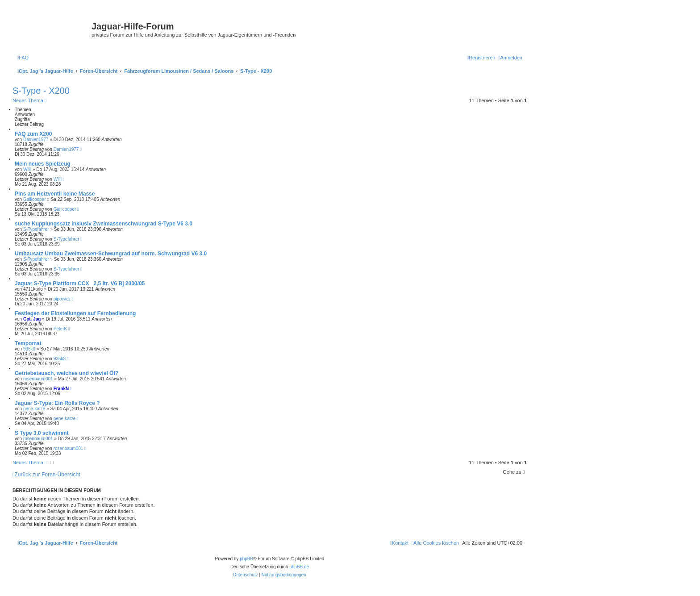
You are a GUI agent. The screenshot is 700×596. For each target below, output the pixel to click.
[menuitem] (23, 58)
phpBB (246, 559)
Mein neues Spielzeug (43, 164)
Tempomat (28, 343)
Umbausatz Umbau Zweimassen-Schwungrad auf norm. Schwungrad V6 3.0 (111, 254)
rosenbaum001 (38, 379)
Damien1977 (36, 140)
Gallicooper (35, 199)
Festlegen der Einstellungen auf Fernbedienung (75, 313)
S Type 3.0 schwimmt (42, 433)
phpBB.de (299, 567)
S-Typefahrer (36, 229)
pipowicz (62, 299)
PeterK (60, 329)
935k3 (29, 349)
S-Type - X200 (41, 91)
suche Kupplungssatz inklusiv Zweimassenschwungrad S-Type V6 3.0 (104, 224)
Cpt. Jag (32, 319)
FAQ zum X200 (33, 134)
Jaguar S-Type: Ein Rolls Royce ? (57, 403)
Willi (27, 169)
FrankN (61, 389)
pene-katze (34, 409)
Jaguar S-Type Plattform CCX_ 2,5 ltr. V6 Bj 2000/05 (80, 283)
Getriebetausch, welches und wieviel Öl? (67, 373)
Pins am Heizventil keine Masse (55, 194)
